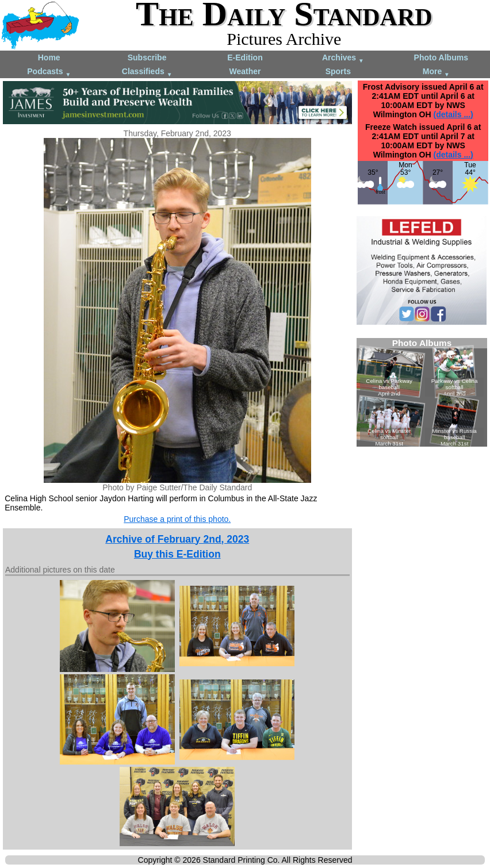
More (436, 72)
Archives (343, 58)
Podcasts (49, 72)
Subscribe (147, 57)
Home (49, 57)
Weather (245, 71)
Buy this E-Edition (177, 554)
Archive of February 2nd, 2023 (177, 539)
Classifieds (147, 72)
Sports (338, 71)
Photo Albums (441, 57)
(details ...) (453, 114)
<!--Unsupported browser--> (422, 392)
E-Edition (245, 57)
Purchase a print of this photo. (177, 519)
